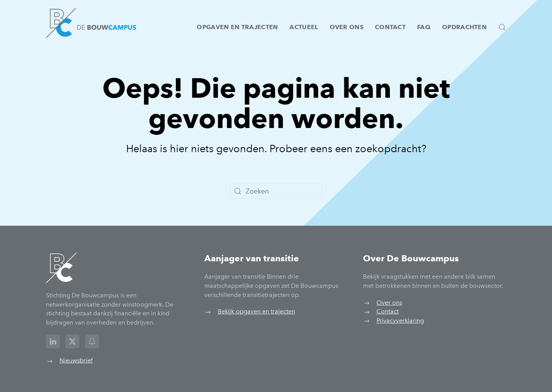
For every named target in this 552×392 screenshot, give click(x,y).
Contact (390, 27)
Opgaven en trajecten (237, 27)
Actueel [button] (304, 27)
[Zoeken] (276, 191)
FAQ (424, 27)
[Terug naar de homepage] (91, 23)
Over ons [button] (347, 27)
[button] (502, 27)
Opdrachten (464, 27)
